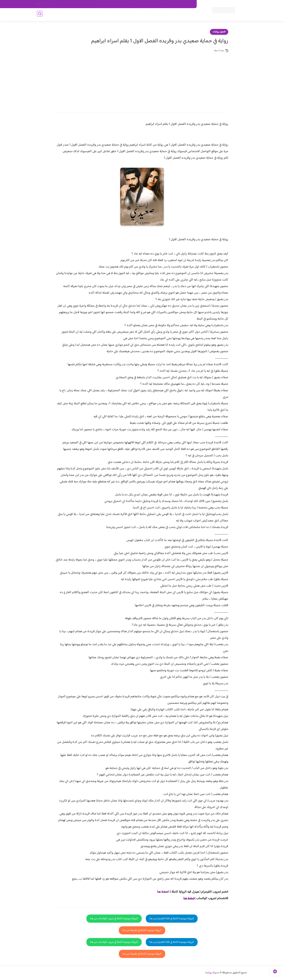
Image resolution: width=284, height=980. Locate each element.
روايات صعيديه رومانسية (124, 15)
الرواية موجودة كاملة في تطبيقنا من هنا (142, 930)
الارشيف (103, 4)
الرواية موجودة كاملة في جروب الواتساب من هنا (114, 919)
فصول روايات (219, 32)
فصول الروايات (184, 15)
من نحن (158, 4)
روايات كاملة (166, 15)
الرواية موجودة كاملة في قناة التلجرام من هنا (172, 919)
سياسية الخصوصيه (120, 4)
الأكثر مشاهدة (149, 15)
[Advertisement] (142, 80)
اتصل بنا (189, 4)
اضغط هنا (163, 892)
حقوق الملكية (173, 4)
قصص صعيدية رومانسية (93, 15)
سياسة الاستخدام (142, 4)
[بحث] (40, 15)
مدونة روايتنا (212, 973)
